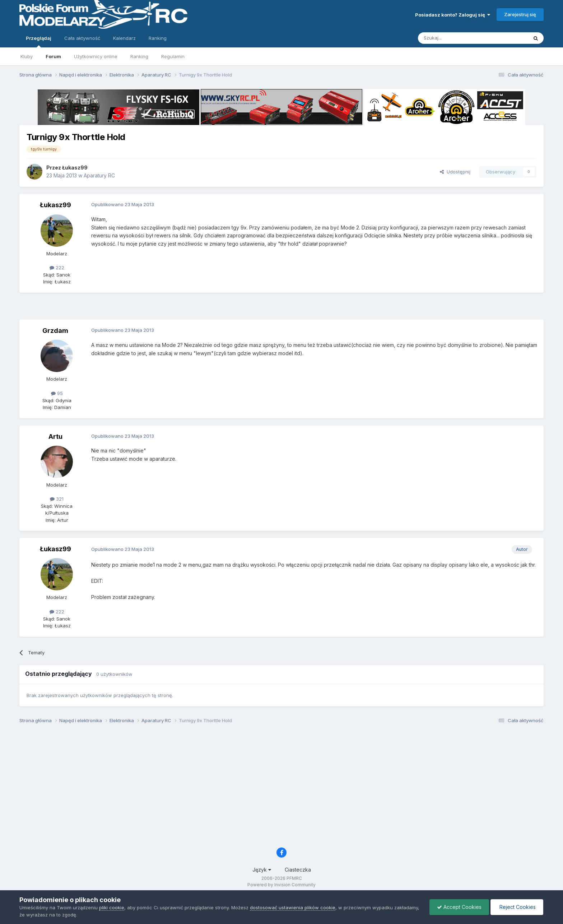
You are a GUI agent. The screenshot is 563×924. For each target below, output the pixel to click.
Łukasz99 (75, 168)
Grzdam (55, 331)
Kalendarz (124, 38)
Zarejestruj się (520, 14)
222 (57, 268)
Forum (53, 56)
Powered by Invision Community (281, 885)
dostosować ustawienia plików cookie (293, 907)
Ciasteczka (298, 870)
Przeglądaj (39, 41)
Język (262, 870)
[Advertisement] (281, 309)
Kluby (27, 56)
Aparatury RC (99, 175)
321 (57, 499)
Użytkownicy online (96, 56)
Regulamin (173, 56)
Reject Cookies (517, 907)
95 (57, 393)
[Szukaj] (455, 38)
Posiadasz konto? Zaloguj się (453, 15)
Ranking (139, 56)
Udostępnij (455, 172)
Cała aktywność (82, 38)
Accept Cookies (459, 907)
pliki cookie (112, 907)
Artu (55, 437)
